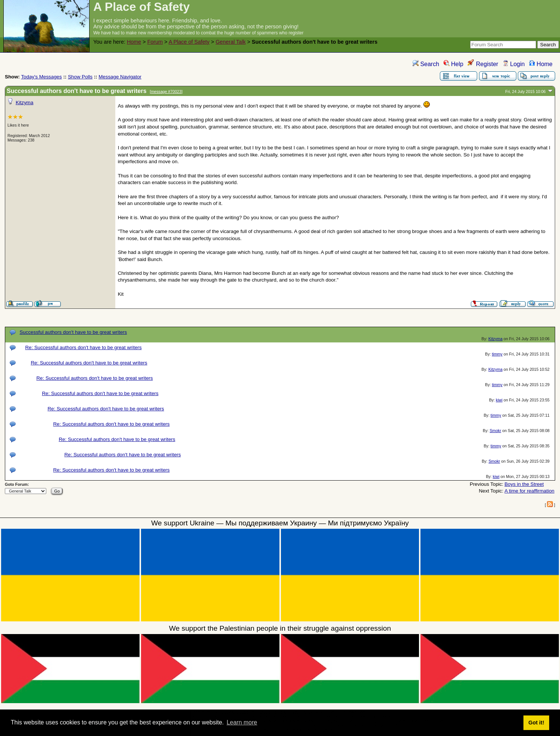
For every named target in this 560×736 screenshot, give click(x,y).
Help (453, 64)
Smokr (495, 431)
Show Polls (80, 77)
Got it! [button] (536, 723)
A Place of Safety (189, 42)
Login (514, 64)
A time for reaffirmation (529, 491)
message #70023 (166, 91)
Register (483, 64)
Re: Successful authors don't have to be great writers (83, 347)
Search (426, 64)
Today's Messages (41, 77)
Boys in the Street (524, 484)
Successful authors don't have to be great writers (73, 332)
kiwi (499, 400)
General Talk (231, 42)
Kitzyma (24, 103)
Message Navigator (120, 77)
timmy (497, 354)
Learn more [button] (242, 722)
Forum (155, 42)
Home (134, 42)
